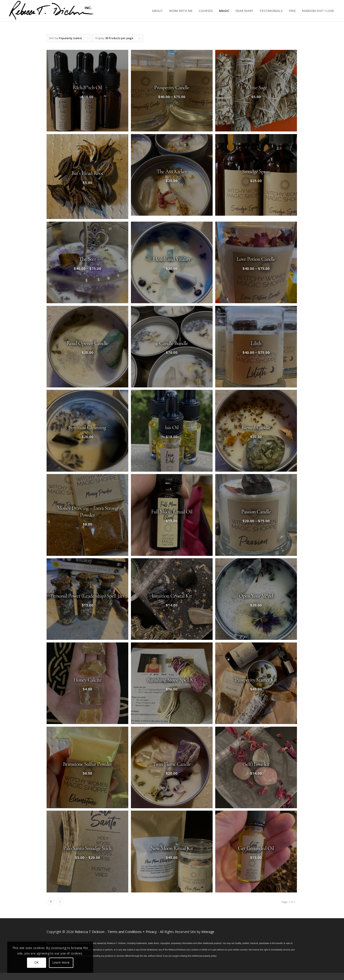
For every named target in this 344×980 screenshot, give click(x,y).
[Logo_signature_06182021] (52, 11)
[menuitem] (157, 11)
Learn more (61, 962)
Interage (208, 932)
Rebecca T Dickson (90, 932)
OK (37, 962)
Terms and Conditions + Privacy (132, 932)
